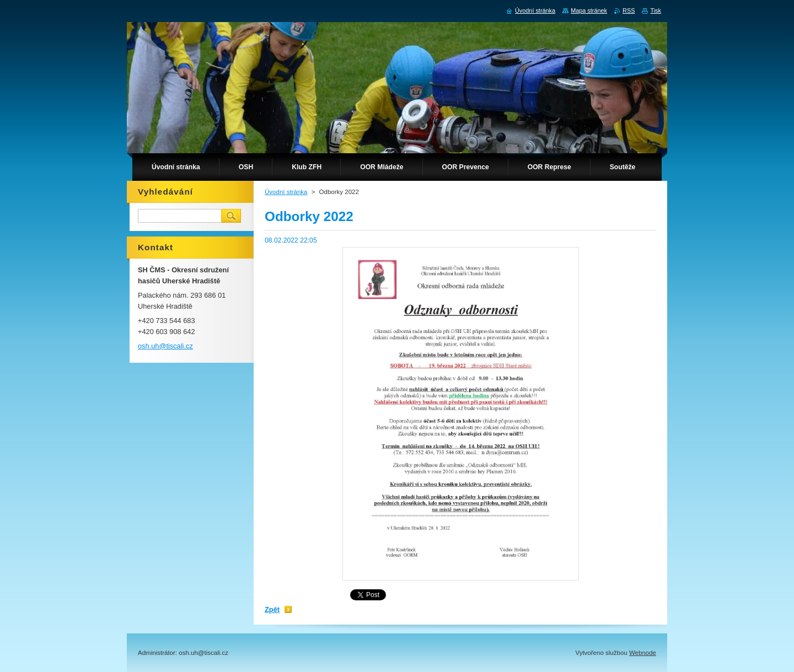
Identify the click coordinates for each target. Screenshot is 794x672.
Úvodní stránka (286, 192)
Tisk (656, 10)
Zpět (272, 609)
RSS (629, 10)
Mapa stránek (589, 10)
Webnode (643, 653)
